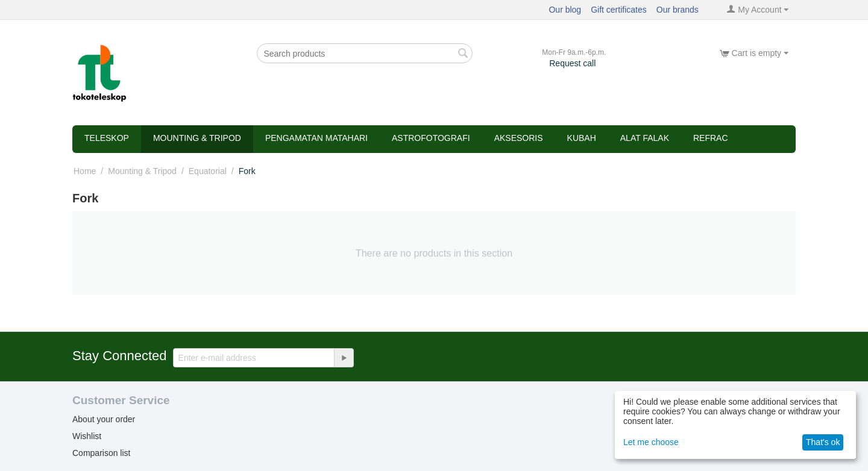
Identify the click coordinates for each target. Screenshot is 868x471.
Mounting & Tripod (197, 138)
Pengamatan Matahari (316, 138)
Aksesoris (519, 138)
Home (85, 171)
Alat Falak (645, 138)
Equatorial (208, 171)
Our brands (678, 10)
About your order (104, 419)
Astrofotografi (431, 138)
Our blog (565, 10)
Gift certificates (619, 10)
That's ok (823, 442)
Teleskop (107, 138)
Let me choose (651, 442)
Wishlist (87, 436)
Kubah (582, 138)
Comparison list (101, 453)
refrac (711, 138)
